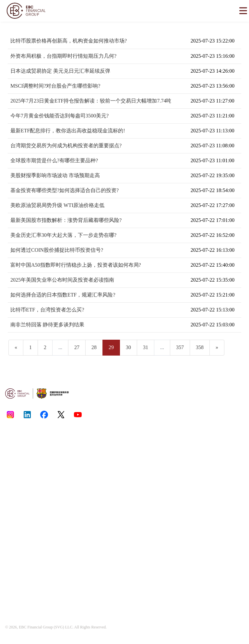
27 (77, 347)
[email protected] (198, 538)
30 (128, 347)
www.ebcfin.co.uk (197, 470)
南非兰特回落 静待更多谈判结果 (47, 325)
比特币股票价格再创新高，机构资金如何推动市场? (69, 41)
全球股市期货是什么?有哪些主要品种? (54, 160)
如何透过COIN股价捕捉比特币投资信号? (57, 250)
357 (180, 347)
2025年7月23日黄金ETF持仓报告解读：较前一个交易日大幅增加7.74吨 (91, 101)
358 (200, 347)
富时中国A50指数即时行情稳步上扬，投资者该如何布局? (76, 265)
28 (94, 347)
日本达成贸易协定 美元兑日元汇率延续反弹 (60, 71)
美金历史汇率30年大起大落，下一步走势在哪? (63, 235)
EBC (23, 627)
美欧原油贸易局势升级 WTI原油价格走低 (57, 205)
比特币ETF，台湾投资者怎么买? (47, 310)
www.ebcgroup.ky (209, 476)
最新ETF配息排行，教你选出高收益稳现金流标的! (68, 131)
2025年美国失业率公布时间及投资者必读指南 (62, 280)
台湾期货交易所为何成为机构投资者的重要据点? (66, 146)
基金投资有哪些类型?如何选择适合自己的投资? (65, 190)
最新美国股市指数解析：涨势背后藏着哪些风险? (66, 220)
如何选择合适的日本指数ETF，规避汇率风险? (63, 295)
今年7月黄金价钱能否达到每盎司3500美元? (59, 116)
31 (146, 347)
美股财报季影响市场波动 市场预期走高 (55, 175)
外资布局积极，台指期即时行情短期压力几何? (63, 56)
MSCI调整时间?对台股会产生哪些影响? (55, 86)
